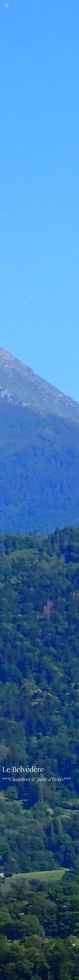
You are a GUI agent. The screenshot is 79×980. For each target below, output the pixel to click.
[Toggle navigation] (7, 5)
